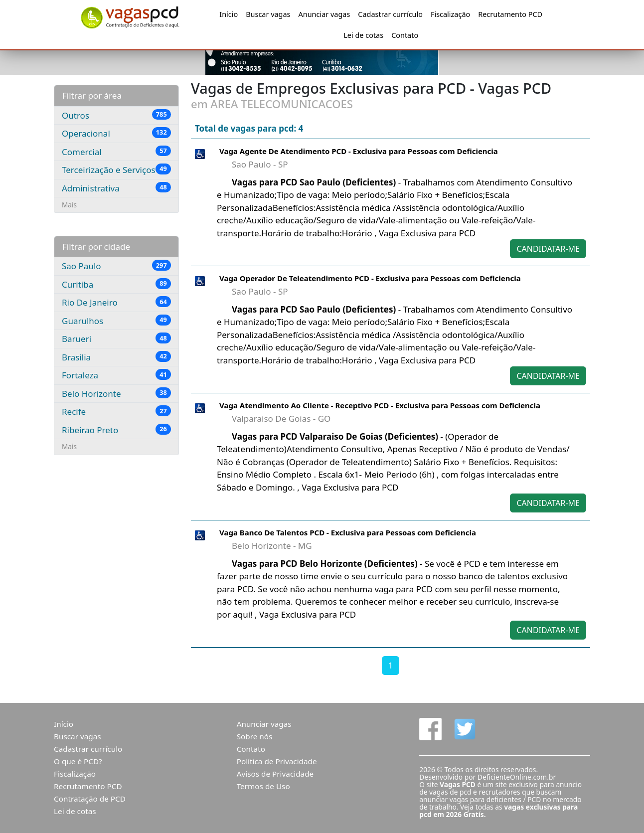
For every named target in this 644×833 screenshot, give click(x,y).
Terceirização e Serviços (116, 169)
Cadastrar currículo (390, 14)
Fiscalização (450, 14)
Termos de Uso (263, 786)
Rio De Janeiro (116, 302)
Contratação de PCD (90, 799)
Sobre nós (255, 736)
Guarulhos (116, 321)
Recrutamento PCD (510, 14)
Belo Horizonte (116, 393)
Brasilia (116, 357)
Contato (405, 35)
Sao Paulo (116, 266)
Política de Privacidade (277, 761)
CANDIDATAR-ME (548, 249)
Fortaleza (116, 375)
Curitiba (116, 284)
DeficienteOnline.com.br (517, 777)
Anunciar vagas (324, 14)
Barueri (116, 338)
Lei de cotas (363, 35)
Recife (116, 411)
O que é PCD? (78, 761)
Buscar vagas (268, 14)
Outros (116, 115)
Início (229, 14)
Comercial (116, 152)
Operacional (116, 133)
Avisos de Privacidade (275, 774)
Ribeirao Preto (116, 430)
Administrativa (116, 188)
